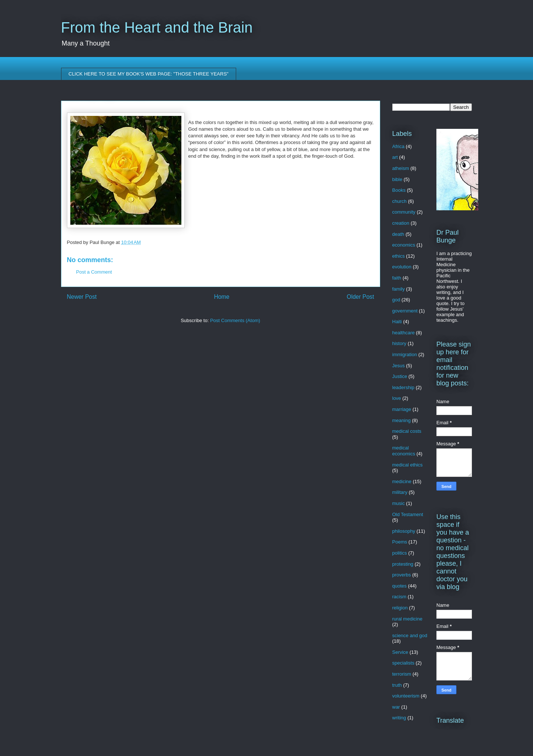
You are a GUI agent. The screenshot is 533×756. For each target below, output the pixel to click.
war (396, 707)
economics (404, 245)
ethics (399, 256)
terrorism (402, 674)
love (397, 398)
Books (399, 190)
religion (400, 608)
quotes (400, 586)
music (399, 503)
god (396, 300)
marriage (402, 409)
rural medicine (408, 619)
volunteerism (406, 696)
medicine (402, 481)
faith (397, 278)
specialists (403, 663)
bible (397, 179)
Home (222, 297)
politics (400, 553)
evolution (402, 267)
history (399, 343)
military (400, 492)
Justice (400, 376)
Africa (398, 146)
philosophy (404, 531)
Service (400, 652)
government (405, 311)
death (398, 234)
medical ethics (408, 465)
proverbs (402, 575)
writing (399, 718)
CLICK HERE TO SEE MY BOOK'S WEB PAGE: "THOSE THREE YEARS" (148, 74)
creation (401, 223)
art (395, 157)
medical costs (407, 431)
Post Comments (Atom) (235, 320)
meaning (402, 420)
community (404, 212)
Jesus (399, 366)
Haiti (397, 322)
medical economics (404, 451)
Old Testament (408, 514)
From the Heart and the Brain (157, 27)
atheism (401, 168)
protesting (403, 564)
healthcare (404, 333)
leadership (403, 387)
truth (397, 685)
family (399, 289)
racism (399, 597)
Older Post (361, 297)
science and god (410, 635)
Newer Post (82, 297)
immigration (405, 354)
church (400, 201)
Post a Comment (94, 272)
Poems (400, 542)
